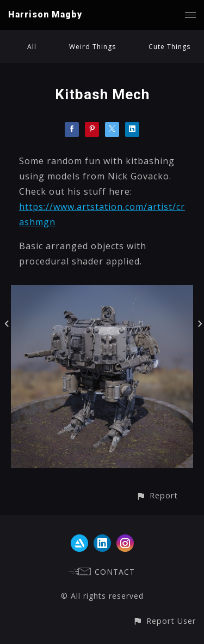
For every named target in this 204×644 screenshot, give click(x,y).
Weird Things (92, 47)
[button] (157, 495)
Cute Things (169, 47)
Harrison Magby (45, 14)
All (32, 47)
